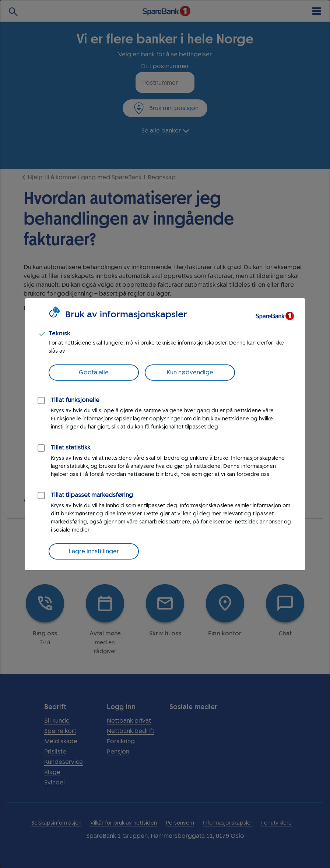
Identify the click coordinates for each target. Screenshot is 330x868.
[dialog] (165, 434)
